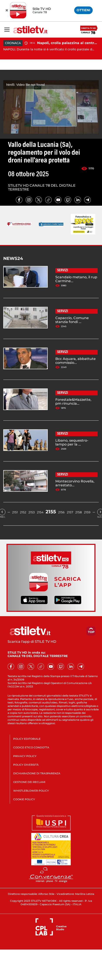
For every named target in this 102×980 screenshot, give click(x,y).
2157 (70, 512)
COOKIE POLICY (24, 799)
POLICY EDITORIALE (27, 739)
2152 (23, 512)
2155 (51, 512)
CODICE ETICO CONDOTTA (31, 747)
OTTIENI (83, 10)
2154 (40, 512)
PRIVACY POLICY (25, 756)
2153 (32, 512)
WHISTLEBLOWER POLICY (31, 791)
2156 (61, 512)
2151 (15, 512)
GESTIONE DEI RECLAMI (29, 782)
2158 (79, 512)
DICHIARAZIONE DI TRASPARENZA (37, 773)
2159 (87, 512)
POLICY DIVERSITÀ (26, 765)
